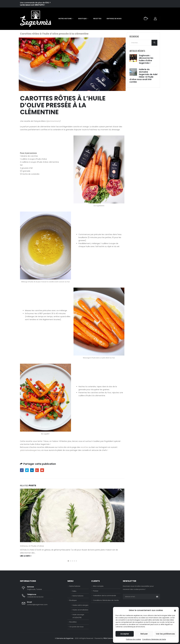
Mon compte (98, 586)
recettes (84, 447)
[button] (175, 610)
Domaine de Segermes (65, 638)
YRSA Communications (112, 638)
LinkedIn (32, 470)
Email (42, 470)
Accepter (125, 634)
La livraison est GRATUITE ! (32, 5)
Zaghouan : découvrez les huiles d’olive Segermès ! (146, 59)
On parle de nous (114, 19)
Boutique (82, 19)
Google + (37, 470)
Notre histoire (65, 19)
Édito (74, 591)
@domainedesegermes (30, 450)
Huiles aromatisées (80, 610)
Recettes (97, 19)
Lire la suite (26, 556)
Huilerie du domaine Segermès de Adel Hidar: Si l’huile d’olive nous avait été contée (143, 76)
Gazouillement (27, 470)
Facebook (22, 470)
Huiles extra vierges (80, 605)
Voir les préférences (165, 634)
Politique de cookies (133, 639)
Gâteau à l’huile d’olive (32, 546)
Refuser (144, 634)
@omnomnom (53, 121)
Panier (96, 591)
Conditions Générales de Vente (154, 639)
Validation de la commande (105, 596)
